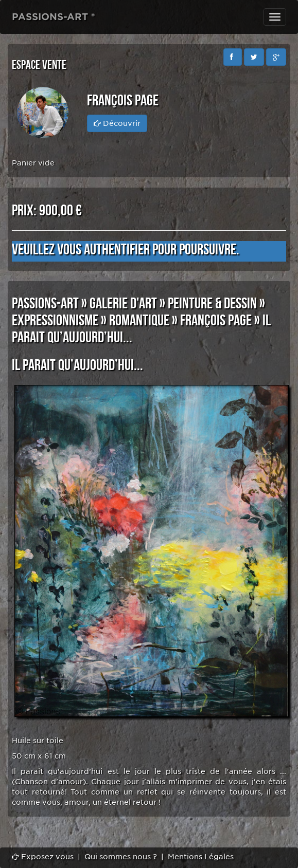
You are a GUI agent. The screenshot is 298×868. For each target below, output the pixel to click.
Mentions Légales (201, 857)
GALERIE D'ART (123, 304)
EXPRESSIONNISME (55, 321)
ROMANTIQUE (139, 321)
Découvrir (117, 123)
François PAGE (216, 321)
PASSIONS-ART (45, 304)
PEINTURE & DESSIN (212, 304)
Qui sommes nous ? (121, 857)
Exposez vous (43, 857)
